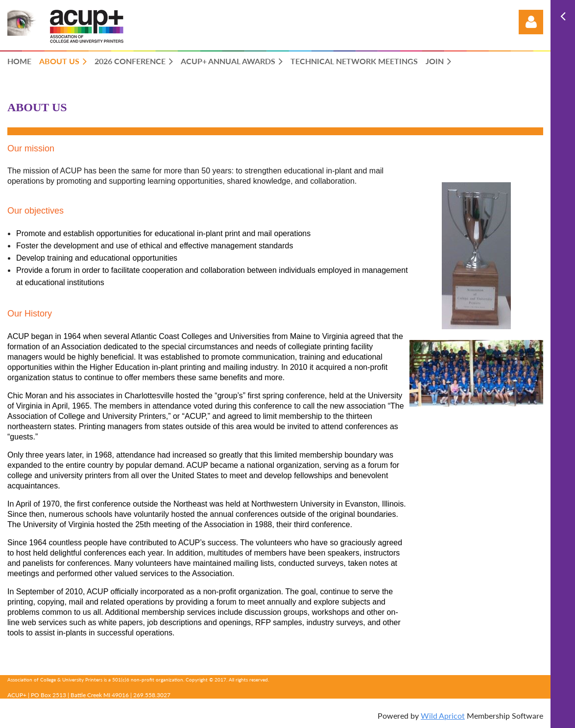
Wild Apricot (443, 716)
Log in (531, 22)
